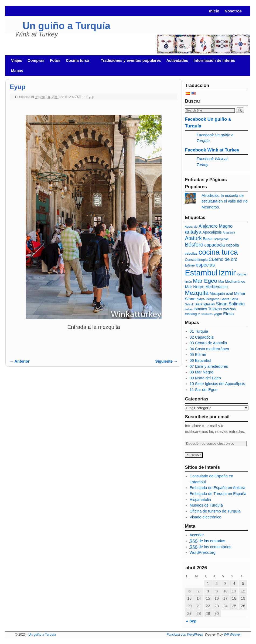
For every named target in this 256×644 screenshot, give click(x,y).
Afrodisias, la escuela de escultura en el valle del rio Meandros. (224, 201)
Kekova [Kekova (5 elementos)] (242, 274)
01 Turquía (199, 331)
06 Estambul (200, 360)
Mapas (17, 71)
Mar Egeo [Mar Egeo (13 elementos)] (205, 281)
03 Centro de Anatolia (208, 343)
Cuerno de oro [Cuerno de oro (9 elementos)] (223, 259)
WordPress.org (203, 552)
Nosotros (233, 11)
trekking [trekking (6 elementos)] (191, 314)
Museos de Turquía (206, 505)
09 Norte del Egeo (205, 378)
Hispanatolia (200, 500)
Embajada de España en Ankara (217, 488)
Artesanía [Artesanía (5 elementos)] (229, 232)
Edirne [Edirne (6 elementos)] (190, 265)
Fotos (55, 60)
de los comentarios (210, 547)
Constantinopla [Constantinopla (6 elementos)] (196, 260)
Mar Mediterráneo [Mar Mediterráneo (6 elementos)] (232, 282)
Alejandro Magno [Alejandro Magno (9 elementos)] (216, 226)
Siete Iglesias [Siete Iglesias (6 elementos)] (205, 304)
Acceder (197, 535)
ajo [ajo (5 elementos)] (196, 227)
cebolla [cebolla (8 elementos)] (233, 245)
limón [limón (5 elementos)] (188, 282)
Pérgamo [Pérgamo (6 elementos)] (213, 299)
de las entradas (207, 541)
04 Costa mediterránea (209, 349)
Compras (36, 60)
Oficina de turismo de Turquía (215, 511)
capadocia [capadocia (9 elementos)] (214, 245)
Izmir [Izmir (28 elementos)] (227, 273)
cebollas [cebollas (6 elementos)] (191, 254)
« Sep (191, 621)
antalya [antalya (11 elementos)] (193, 232)
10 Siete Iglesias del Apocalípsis (217, 384)
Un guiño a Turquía (66, 26)
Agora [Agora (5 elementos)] (189, 227)
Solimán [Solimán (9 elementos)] (237, 304)
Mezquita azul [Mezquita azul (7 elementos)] (221, 294)
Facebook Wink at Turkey (212, 150)
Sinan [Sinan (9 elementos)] (222, 304)
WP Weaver (232, 635)
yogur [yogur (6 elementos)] (218, 314)
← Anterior (20, 361)
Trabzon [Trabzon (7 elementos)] (215, 309)
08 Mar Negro (202, 372)
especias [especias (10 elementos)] (205, 265)
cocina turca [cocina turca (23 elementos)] (218, 252)
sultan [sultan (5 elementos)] (189, 309)
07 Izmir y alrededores (209, 366)
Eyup (90, 97)
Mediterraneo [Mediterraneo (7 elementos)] (217, 287)
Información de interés (214, 60)
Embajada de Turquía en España (218, 494)
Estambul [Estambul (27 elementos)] (201, 273)
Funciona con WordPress (185, 635)
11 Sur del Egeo (204, 390)
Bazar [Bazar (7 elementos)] (208, 239)
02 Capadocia (202, 337)
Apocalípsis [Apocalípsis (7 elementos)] (212, 232)
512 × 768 (73, 97)
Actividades (177, 60)
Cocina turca (79, 62)
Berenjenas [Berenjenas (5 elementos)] (221, 239)
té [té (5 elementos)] (199, 314)
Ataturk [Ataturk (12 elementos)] (193, 238)
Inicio (214, 11)
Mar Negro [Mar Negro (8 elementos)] (194, 287)
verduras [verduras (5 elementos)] (207, 314)
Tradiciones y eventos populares (131, 60)
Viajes (17, 60)
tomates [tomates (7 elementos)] (200, 309)
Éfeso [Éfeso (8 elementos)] (228, 314)
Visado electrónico (205, 517)
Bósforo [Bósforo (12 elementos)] (194, 245)
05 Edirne (198, 355)
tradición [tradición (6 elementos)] (229, 309)
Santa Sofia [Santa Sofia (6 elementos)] (229, 299)
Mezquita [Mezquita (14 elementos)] (197, 293)
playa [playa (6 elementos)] (201, 299)
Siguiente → (166, 361)
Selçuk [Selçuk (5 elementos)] (189, 304)
